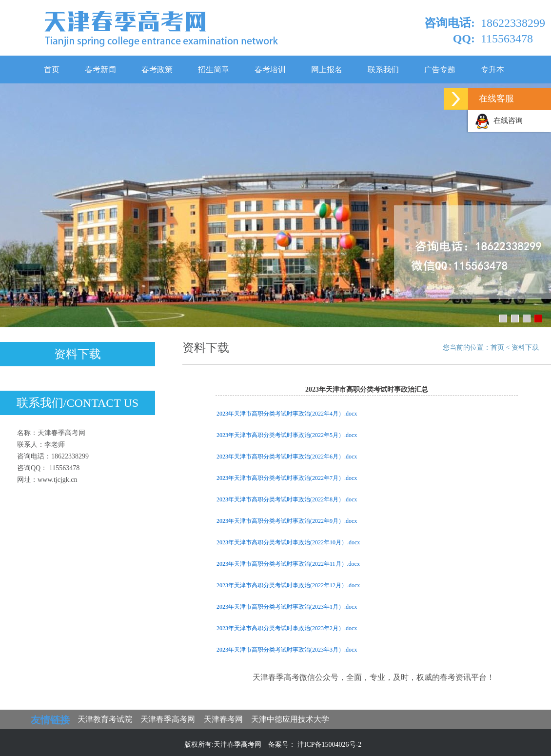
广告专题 (440, 70)
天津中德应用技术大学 (290, 719)
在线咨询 (499, 120)
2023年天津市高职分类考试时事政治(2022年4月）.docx (287, 414)
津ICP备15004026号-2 (329, 745)
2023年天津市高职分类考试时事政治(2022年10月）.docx (288, 542)
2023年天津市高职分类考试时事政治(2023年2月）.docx (287, 628)
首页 (52, 70)
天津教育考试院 (105, 719)
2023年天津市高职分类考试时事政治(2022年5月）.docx (287, 435)
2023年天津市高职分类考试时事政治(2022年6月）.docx (287, 457)
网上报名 (327, 70)
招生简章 (214, 70)
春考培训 (270, 70)
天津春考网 (223, 719)
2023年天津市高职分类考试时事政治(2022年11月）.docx (288, 564)
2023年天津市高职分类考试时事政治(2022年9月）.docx (287, 521)
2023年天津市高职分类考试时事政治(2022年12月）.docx (288, 585)
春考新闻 (100, 70)
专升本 (492, 70)
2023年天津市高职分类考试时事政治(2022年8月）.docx (287, 499)
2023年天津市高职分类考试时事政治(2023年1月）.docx (287, 607)
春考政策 (157, 70)
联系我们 (383, 70)
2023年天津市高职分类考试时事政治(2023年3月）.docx (287, 650)
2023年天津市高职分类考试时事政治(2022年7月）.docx (287, 478)
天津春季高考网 (168, 719)
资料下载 (78, 354)
